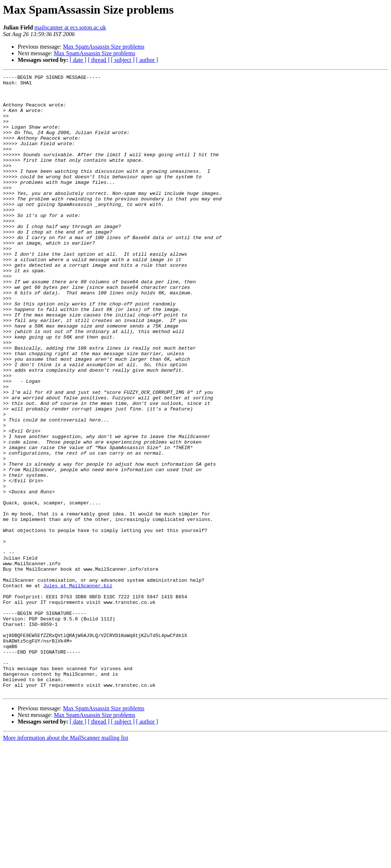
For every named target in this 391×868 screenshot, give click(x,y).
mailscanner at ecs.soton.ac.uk (70, 27)
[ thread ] (99, 60)
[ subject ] (123, 60)
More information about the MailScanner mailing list (65, 862)
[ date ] (78, 60)
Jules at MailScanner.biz (78, 688)
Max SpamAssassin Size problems (104, 47)
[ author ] (147, 60)
